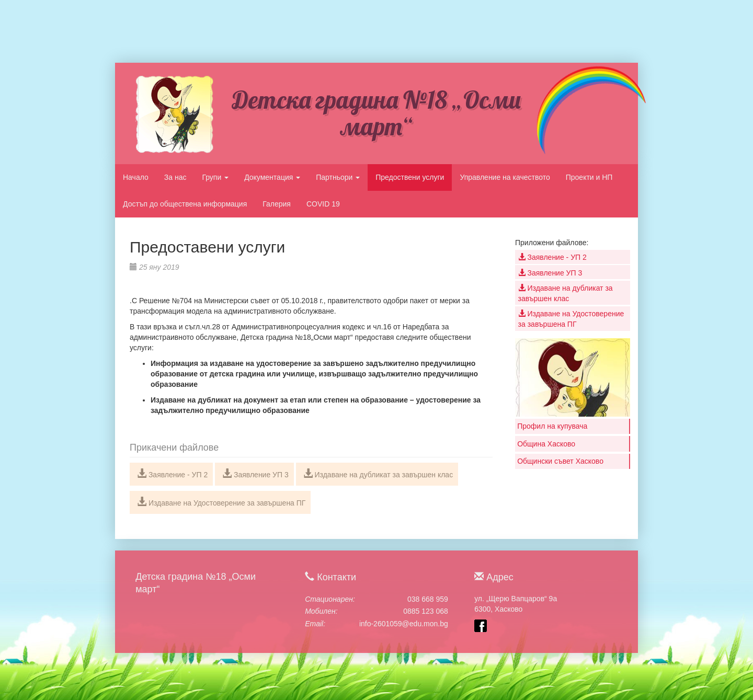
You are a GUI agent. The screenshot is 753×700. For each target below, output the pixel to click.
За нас (175, 177)
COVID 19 (323, 204)
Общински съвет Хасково (560, 461)
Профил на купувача (552, 426)
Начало (136, 177)
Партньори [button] (338, 177)
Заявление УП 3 (255, 474)
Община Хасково (546, 444)
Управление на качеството (505, 177)
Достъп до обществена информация (185, 204)
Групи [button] (215, 177)
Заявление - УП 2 (172, 474)
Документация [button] (272, 177)
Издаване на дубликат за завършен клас (378, 474)
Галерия (277, 204)
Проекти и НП (589, 177)
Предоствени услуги (410, 177)
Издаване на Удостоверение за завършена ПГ (221, 502)
